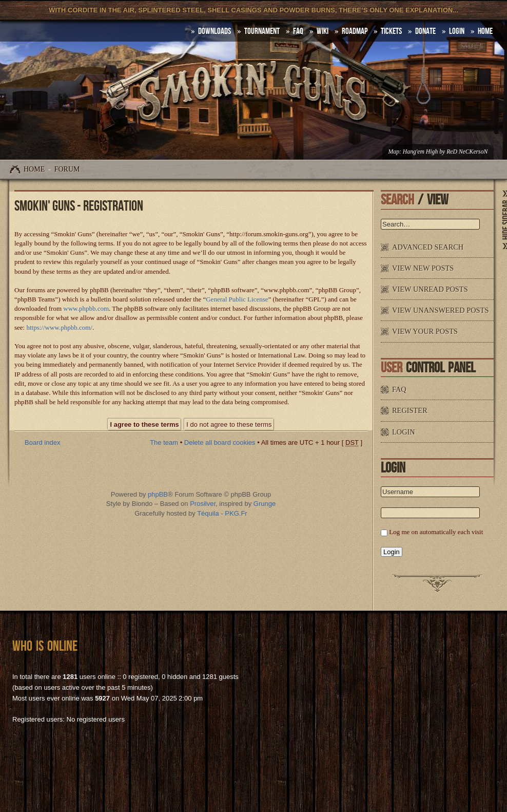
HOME (485, 31)
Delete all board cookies (220, 442)
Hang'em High (420, 152)
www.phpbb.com (86, 308)
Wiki (323, 31)
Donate (425, 31)
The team (164, 442)
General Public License (237, 299)
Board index (42, 442)
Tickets (391, 31)
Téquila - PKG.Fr (222, 513)
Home (34, 169)
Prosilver (203, 504)
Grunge (265, 504)
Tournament (262, 31)
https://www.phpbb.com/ (59, 327)
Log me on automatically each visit (436, 532)
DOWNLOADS (215, 31)
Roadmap (355, 31)
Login (457, 31)
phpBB (158, 494)
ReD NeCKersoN (467, 152)
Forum (67, 169)
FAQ (298, 31)
